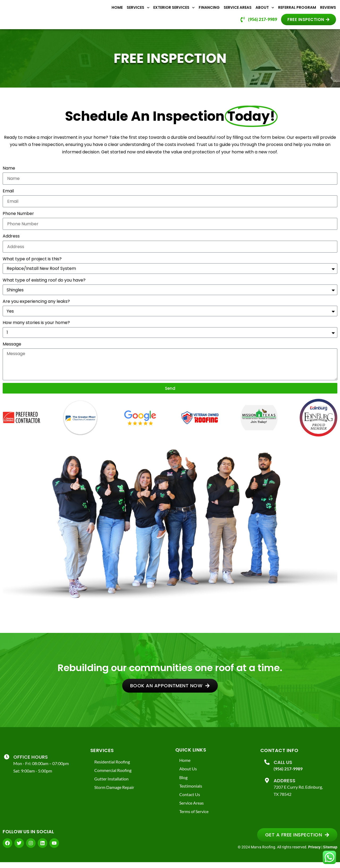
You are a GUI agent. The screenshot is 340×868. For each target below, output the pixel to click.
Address (11, 241)
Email (8, 196)
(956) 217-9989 (288, 774)
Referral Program (297, 10)
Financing (209, 10)
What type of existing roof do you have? (44, 285)
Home (117, 10)
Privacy (314, 853)
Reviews (328, 10)
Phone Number (18, 219)
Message (12, 349)
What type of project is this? (32, 264)
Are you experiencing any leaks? (36, 307)
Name (9, 173)
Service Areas (238, 10)
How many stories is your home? (36, 328)
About (265, 10)
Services (138, 10)
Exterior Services (174, 10)
